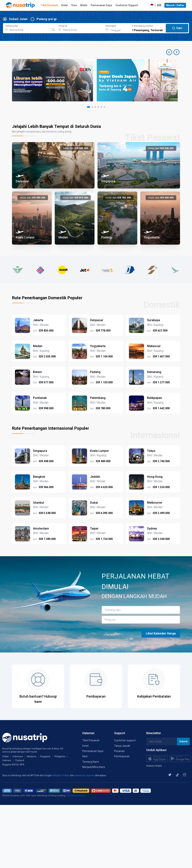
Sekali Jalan (18, 19)
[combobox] (27, 28)
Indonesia (18, 756)
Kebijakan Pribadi (61, 775)
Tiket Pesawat (49, 5)
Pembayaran (122, 756)
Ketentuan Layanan (85, 775)
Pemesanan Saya (101, 5)
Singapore (45, 756)
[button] (173, 52)
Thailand (19, 760)
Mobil (84, 5)
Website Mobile (154, 766)
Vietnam (7, 760)
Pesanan (119, 751)
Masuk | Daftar (175, 5)
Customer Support (127, 5)
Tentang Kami (91, 762)
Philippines (60, 756)
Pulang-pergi (47, 19)
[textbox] (27, 28)
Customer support (125, 740)
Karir (85, 756)
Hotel (64, 5)
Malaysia (31, 756)
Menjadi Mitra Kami (94, 767)
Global (5, 756)
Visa (74, 5)
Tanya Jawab (122, 746)
